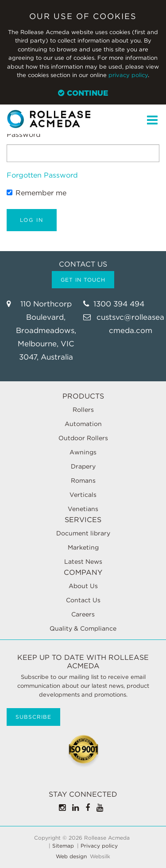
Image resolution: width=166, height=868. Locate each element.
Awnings (83, 452)
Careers (83, 614)
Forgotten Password (42, 175)
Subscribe (33, 717)
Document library (83, 533)
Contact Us (83, 600)
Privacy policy (99, 846)
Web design (71, 856)
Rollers (83, 410)
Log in (32, 220)
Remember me (37, 193)
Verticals (83, 495)
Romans (83, 480)
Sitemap (63, 846)
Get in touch (83, 280)
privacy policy (128, 75)
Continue (83, 93)
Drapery (83, 466)
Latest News (83, 562)
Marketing (83, 547)
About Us (83, 586)
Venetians (83, 509)
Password (24, 134)
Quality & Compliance (83, 628)
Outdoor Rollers (83, 438)
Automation (83, 424)
